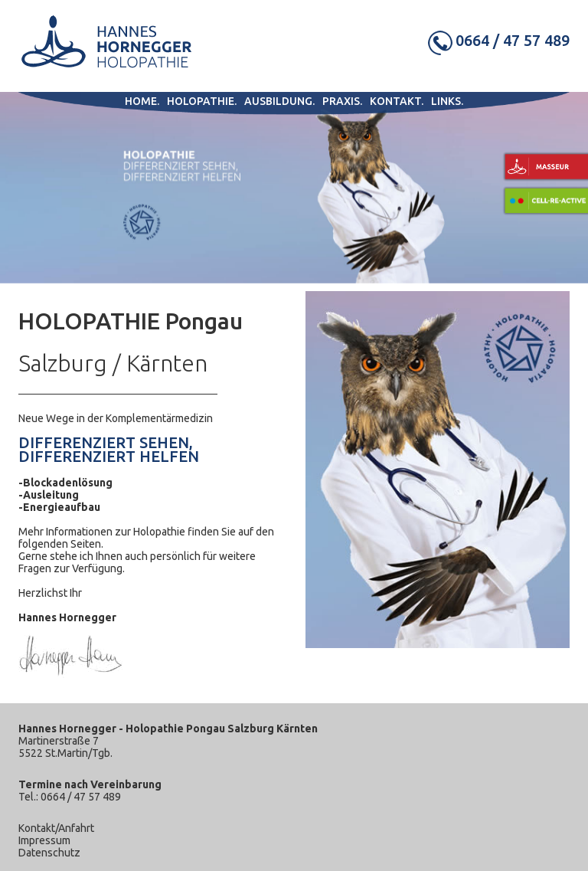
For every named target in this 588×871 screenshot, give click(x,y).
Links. (447, 101)
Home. (142, 101)
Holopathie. (202, 101)
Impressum (44, 840)
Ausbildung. (279, 101)
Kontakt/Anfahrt (56, 828)
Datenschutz (49, 853)
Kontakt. (397, 101)
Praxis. (342, 101)
